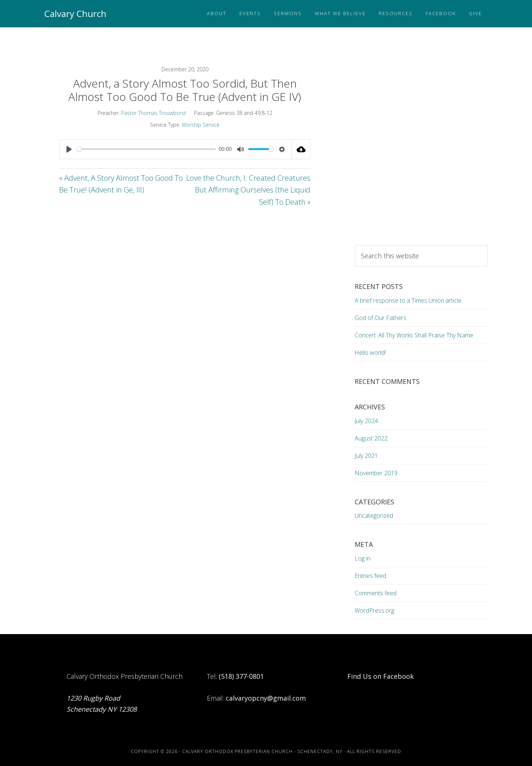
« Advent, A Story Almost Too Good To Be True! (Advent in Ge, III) (121, 184)
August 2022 (371, 438)
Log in (363, 558)
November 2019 (376, 473)
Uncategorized (374, 515)
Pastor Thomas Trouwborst (154, 113)
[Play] (69, 149)
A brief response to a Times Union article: (409, 300)
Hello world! (370, 353)
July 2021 (366, 456)
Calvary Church (75, 13)
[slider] (146, 149)
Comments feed (376, 593)
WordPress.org (374, 610)
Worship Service (201, 125)
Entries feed (370, 576)
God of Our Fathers (381, 318)
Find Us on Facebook (381, 676)
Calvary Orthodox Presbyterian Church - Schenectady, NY (262, 751)
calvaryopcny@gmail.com (266, 698)
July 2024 (366, 421)
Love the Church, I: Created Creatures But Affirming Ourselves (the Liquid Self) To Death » (248, 190)
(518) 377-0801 (241, 676)
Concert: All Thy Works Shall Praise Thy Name (414, 335)
